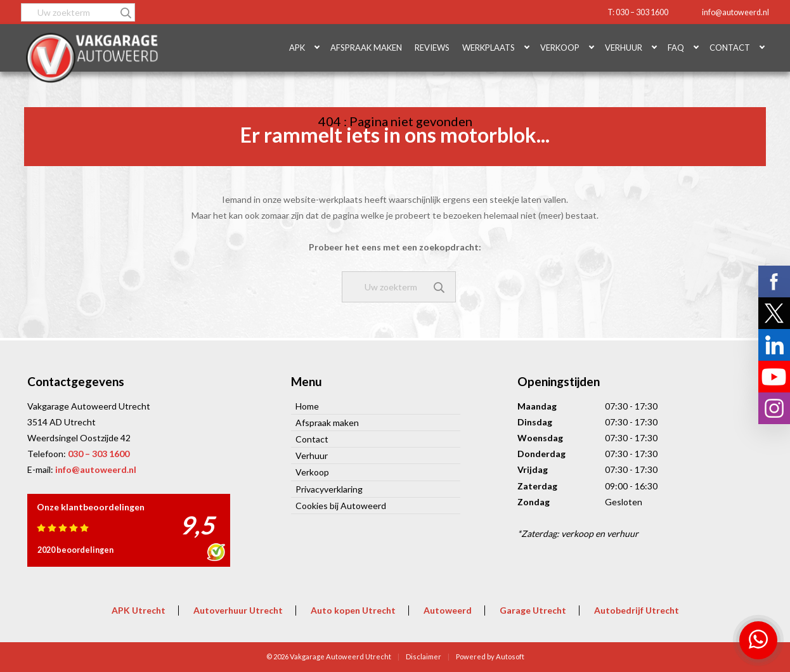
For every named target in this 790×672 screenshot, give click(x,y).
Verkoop (560, 48)
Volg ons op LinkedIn (774, 345)
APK (297, 48)
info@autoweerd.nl (735, 12)
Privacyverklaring (329, 489)
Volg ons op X (774, 313)
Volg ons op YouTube (774, 377)
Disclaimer (424, 656)
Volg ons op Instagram (774, 408)
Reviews (432, 48)
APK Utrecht (139, 610)
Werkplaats (489, 48)
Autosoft (510, 656)
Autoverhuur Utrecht (238, 610)
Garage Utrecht (533, 610)
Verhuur (624, 48)
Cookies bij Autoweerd (341, 506)
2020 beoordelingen (75, 550)
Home (307, 406)
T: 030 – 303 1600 (638, 12)
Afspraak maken (366, 48)
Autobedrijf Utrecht (637, 610)
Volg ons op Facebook (774, 281)
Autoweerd (448, 610)
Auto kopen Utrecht (353, 610)
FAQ (676, 48)
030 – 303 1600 (99, 454)
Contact (730, 48)
